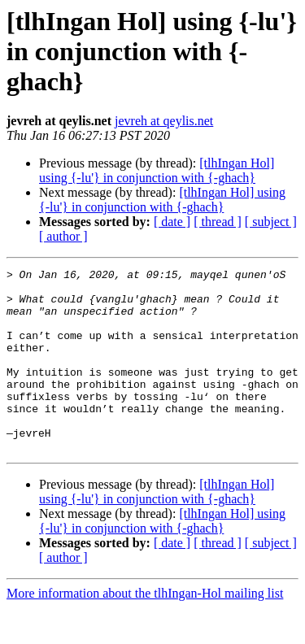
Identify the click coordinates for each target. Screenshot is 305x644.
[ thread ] (218, 222)
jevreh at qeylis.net (164, 121)
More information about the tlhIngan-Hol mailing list (145, 630)
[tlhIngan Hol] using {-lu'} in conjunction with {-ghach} (157, 170)
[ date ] (172, 222)
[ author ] (63, 236)
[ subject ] (271, 222)
